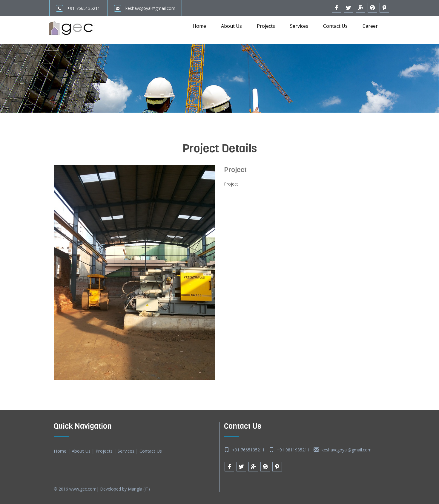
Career (370, 26)
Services (299, 26)
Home (199, 26)
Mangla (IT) (139, 489)
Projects (266, 26)
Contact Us (335, 26)
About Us (231, 26)
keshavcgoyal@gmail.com (145, 8)
